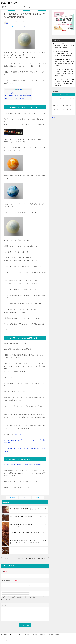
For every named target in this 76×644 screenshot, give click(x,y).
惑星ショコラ (19, 434)
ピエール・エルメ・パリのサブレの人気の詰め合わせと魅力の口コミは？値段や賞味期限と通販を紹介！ (64, 45)
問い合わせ (27, 7)
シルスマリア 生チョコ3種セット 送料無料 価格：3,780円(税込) (23, 464)
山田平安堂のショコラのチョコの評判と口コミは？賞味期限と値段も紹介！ (14, 559)
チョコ (6, 23)
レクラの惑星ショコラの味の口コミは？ (17, 93)
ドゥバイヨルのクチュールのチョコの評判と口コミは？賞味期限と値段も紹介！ (37, 559)
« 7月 (54, 117)
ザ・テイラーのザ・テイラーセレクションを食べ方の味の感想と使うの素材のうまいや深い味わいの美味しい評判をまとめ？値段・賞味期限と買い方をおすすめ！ (28, 542)
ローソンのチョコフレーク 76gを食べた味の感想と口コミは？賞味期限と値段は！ (28, 550)
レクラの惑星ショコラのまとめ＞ (15, 98)
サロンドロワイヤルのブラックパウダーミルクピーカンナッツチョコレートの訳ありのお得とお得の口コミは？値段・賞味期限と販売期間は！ (28, 509)
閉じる (20, 90)
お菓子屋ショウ (10, 3)
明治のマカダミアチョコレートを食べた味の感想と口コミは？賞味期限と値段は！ (28, 517)
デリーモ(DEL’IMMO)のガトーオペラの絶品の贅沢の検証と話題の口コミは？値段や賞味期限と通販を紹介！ (64, 53)
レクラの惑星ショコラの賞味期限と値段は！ (18, 96)
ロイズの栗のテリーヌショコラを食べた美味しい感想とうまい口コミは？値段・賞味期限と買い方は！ (28, 525)
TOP (8, 635)
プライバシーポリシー (15, 7)
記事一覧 (4, 7)
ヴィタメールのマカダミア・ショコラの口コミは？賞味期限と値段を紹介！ (27, 533)
